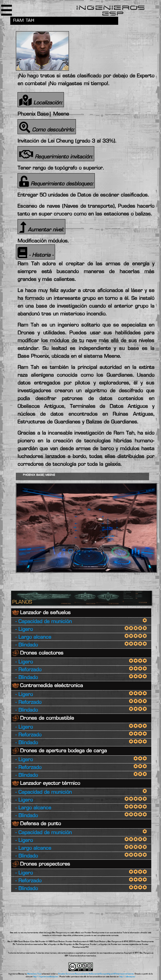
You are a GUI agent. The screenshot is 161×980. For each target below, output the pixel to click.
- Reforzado (28, 670)
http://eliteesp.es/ (127, 977)
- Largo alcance (33, 637)
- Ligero (24, 630)
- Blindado (27, 645)
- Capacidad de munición (44, 622)
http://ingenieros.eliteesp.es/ (46, 977)
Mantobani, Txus (34, 974)
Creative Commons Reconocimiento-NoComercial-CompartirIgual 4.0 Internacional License (96, 974)
